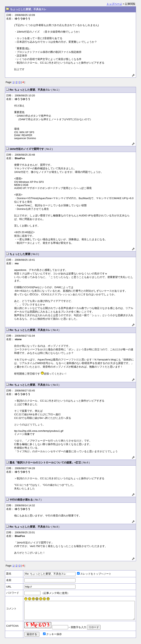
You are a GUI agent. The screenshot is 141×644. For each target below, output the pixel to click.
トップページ (114, 4)
